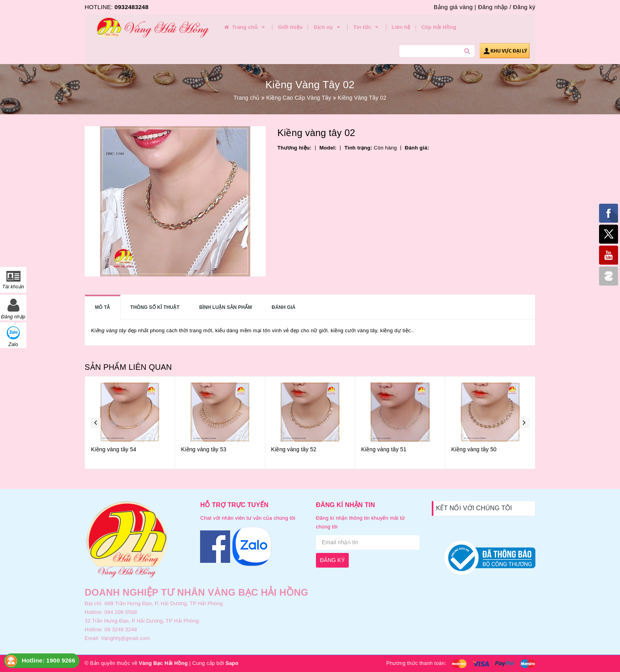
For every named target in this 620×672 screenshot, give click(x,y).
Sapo (232, 663)
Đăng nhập (493, 7)
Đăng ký (524, 7)
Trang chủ (245, 27)
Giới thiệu (290, 27)
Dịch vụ (328, 27)
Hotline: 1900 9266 (48, 660)
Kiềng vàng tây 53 (204, 449)
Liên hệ (401, 27)
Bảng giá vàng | (455, 7)
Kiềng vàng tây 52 (294, 449)
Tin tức (367, 27)
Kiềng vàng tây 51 (384, 449)
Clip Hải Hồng (439, 27)
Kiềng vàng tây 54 (114, 449)
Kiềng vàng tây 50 (474, 449)
